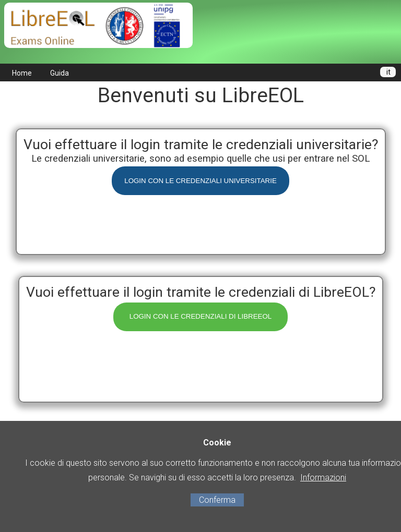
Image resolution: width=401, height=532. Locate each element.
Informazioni (323, 477)
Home (22, 73)
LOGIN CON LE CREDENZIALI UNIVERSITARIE (200, 181)
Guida (60, 73)
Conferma (217, 500)
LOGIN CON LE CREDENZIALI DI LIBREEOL (201, 316)
